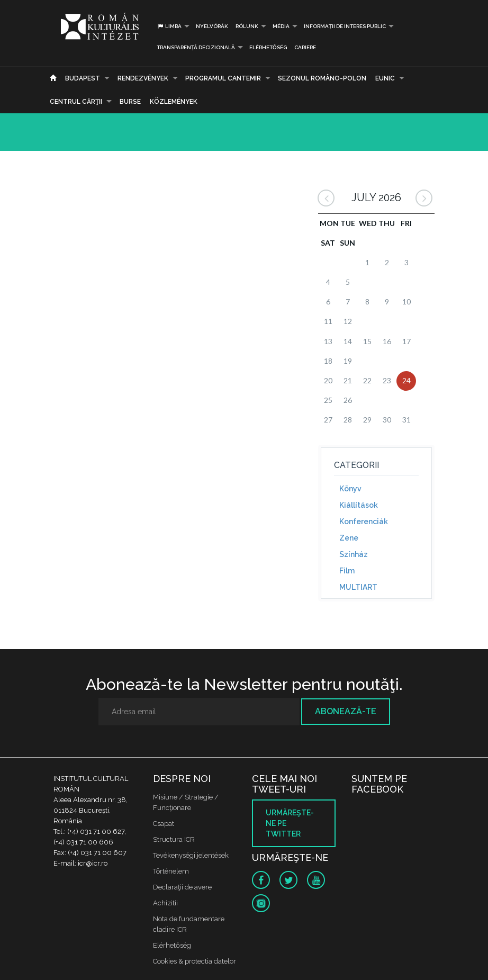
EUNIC (385, 78)
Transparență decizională (196, 47)
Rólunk (247, 26)
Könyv (350, 489)
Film (347, 571)
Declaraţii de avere (182, 887)
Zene (349, 538)
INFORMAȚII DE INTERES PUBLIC (345, 26)
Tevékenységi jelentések (191, 855)
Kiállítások (359, 505)
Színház (354, 554)
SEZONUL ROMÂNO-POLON (322, 78)
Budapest (83, 78)
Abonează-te (346, 711)
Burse (130, 102)
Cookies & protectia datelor (195, 961)
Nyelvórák (212, 26)
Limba (169, 26)
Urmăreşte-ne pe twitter (290, 823)
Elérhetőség (268, 47)
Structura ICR (174, 839)
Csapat (164, 824)
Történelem (171, 871)
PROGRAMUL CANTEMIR (223, 78)
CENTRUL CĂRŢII (76, 102)
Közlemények (174, 102)
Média (281, 26)
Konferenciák (364, 522)
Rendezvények (143, 78)
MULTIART (358, 587)
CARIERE (305, 47)
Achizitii (165, 903)
